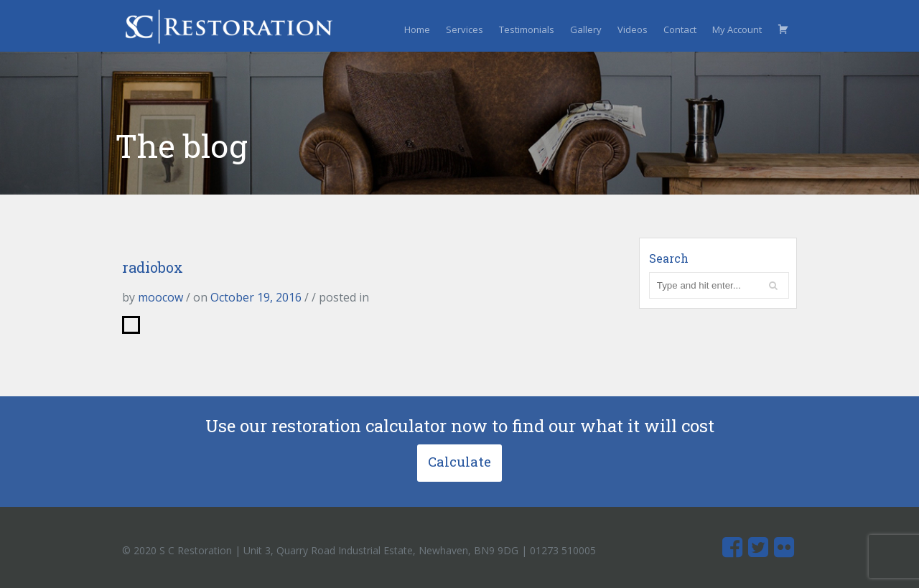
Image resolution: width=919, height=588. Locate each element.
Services (465, 29)
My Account (737, 29)
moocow (160, 297)
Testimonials (527, 29)
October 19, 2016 (256, 297)
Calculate (459, 461)
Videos (633, 29)
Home (417, 29)
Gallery (586, 29)
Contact (680, 29)
